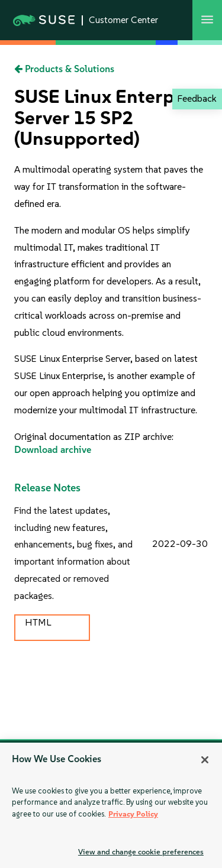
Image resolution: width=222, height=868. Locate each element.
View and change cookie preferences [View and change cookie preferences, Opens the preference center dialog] (141, 852)
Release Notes (47, 488)
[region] (111, 805)
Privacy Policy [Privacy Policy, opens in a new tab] (133, 814)
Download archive (53, 450)
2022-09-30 (180, 544)
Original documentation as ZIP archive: (94, 437)
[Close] (205, 760)
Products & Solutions (64, 69)
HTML (38, 622)
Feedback (197, 98)
